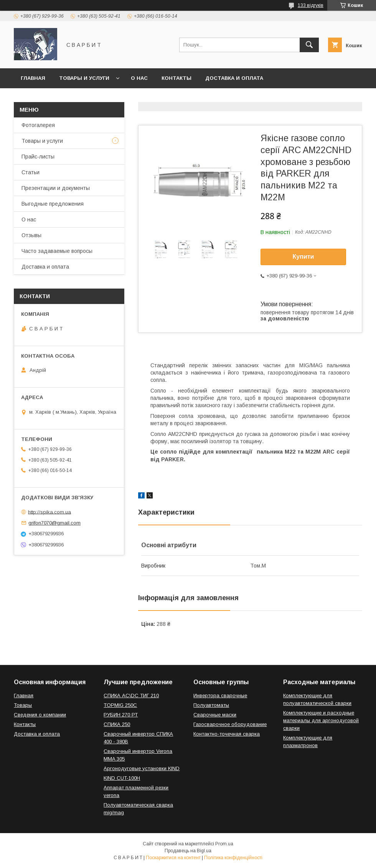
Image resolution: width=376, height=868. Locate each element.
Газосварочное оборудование (230, 724)
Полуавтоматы (211, 705)
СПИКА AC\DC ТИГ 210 (131, 696)
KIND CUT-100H (122, 778)
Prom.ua (224, 844)
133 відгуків (311, 5)
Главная (33, 78)
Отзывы (31, 235)
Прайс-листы (38, 157)
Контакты (176, 78)
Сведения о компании (40, 715)
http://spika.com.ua (49, 512)
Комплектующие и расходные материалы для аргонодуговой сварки (321, 720)
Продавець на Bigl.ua (188, 851)
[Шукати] (309, 45)
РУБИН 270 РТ (121, 715)
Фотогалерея (38, 125)
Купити (303, 257)
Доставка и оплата (234, 78)
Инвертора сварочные (220, 696)
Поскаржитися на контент (173, 858)
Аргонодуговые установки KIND (142, 768)
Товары (23, 705)
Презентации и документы (56, 188)
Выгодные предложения (53, 204)
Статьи (31, 172)
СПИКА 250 (117, 724)
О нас (139, 78)
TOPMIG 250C (120, 705)
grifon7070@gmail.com (54, 523)
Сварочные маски (215, 715)
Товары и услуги (84, 78)
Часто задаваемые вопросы (57, 251)
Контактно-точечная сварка (227, 734)
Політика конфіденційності (233, 858)
